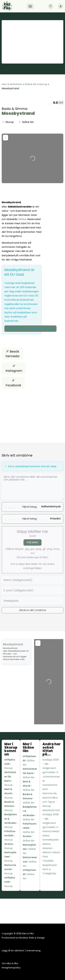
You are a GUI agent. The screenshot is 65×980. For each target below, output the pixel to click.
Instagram (14, 368)
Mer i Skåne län (28, 747)
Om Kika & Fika (10, 963)
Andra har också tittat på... (52, 749)
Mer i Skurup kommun (11, 749)
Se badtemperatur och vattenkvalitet (30, 329)
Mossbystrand (18, 113)
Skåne (23, 219)
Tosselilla (48, 861)
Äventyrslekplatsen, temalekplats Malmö (51, 838)
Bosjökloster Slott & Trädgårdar (50, 869)
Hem (5, 84)
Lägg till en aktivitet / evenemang (21, 950)
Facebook (13, 383)
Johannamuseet (51, 779)
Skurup (43, 84)
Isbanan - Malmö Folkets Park (51, 852)
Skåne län (31, 84)
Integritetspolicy (11, 968)
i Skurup (10, 764)
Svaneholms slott (50, 787)
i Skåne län (29, 760)
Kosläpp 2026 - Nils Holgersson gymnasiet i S (51, 766)
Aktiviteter (16, 84)
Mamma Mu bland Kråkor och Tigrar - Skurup (50, 800)
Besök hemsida (13, 354)
